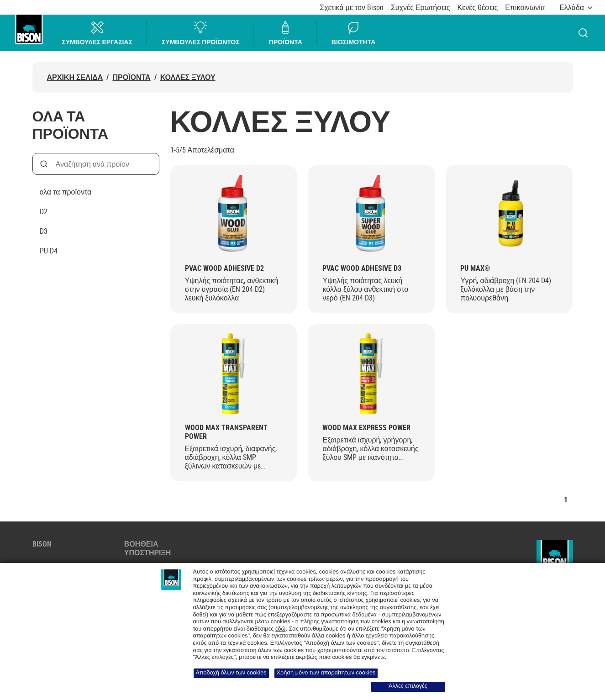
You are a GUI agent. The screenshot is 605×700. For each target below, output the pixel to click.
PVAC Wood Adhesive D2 (224, 268)
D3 (44, 231)
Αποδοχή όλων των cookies (231, 673)
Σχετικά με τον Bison (352, 8)
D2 (44, 211)
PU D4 (49, 251)
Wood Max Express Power (366, 428)
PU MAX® (475, 268)
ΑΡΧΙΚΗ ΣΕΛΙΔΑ (75, 77)
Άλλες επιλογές (408, 686)
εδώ (281, 629)
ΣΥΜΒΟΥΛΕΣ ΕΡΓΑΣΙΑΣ (97, 33)
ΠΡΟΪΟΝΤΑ (286, 33)
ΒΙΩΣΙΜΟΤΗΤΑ (353, 33)
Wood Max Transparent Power (226, 432)
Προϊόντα (131, 77)
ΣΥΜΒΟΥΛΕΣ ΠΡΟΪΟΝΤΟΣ (201, 33)
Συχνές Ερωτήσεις (420, 8)
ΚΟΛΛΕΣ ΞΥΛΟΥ (188, 77)
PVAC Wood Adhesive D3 (362, 268)
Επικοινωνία (525, 8)
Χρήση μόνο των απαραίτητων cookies (326, 673)
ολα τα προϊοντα (66, 192)
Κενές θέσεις (477, 8)
